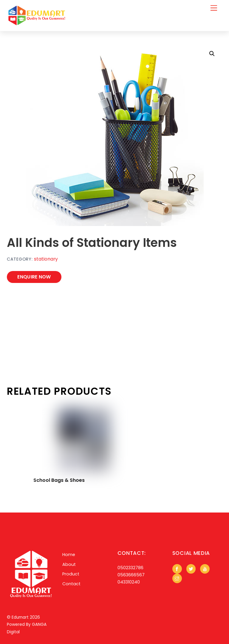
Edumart (20, 617)
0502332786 (130, 568)
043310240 (129, 582)
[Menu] (214, 8)
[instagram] (177, 578)
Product (71, 574)
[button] (212, 54)
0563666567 (131, 575)
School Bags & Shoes (59, 480)
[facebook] (177, 569)
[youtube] (205, 569)
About (69, 564)
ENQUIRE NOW (34, 277)
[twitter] (191, 569)
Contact (71, 584)
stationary (46, 259)
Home (69, 555)
